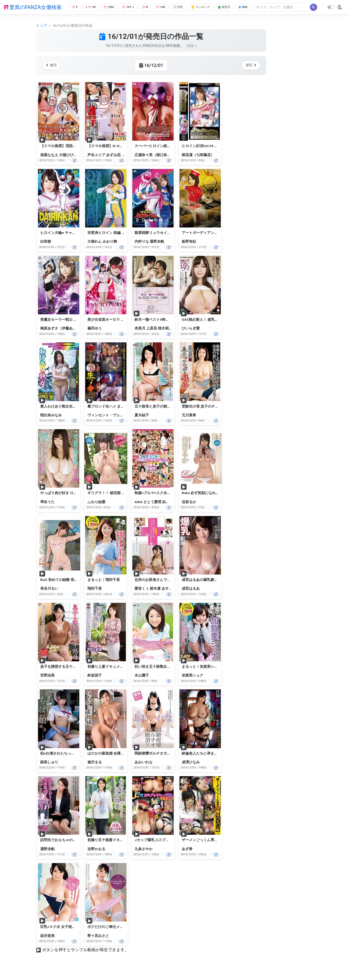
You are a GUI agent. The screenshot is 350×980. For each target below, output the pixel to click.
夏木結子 (142, 424)
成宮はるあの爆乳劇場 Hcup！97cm (211, 588)
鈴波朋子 (95, 684)
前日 (52, 74)
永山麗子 (142, 684)
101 (128, 6)
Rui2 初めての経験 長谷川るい (64, 588)
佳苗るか (189, 510)
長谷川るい (49, 597)
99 (88, 6)
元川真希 (189, 424)
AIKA (139, 510)
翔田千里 (95, 597)
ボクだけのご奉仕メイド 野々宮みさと (118, 935)
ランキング (206, 6)
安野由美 (47, 684)
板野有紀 (189, 250)
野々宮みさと (98, 944)
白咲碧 (46, 250)
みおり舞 (110, 250)
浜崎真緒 (169, 510)
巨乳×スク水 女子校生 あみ (62, 935)
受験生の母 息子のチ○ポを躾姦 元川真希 (214, 415)
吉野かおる (96, 857)
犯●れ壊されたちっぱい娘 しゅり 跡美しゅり (76, 762)
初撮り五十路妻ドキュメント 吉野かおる (120, 849)
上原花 (152, 337)
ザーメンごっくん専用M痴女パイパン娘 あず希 (220, 849)
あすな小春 (171, 597)
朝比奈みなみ (51, 424)
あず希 (187, 857)
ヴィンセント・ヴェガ (105, 424)
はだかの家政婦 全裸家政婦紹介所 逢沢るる (123, 762)
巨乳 (181, 6)
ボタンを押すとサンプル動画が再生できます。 (85, 958)
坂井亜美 (47, 944)
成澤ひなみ (191, 771)
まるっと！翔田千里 (104, 588)
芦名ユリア (96, 163)
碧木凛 (155, 597)
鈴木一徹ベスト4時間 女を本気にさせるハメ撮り (174, 328)
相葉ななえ (49, 163)
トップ (41, 34)
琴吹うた (47, 510)
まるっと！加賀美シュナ (202, 675)
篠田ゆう (95, 337)
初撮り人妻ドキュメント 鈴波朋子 (115, 675)
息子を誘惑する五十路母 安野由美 (68, 675)
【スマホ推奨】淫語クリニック (65, 154)
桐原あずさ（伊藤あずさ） (62, 337)
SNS (252, 6)
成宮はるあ (191, 597)
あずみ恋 (113, 163)
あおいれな (144, 771)
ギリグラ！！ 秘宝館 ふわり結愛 (114, 502)
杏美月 (140, 337)
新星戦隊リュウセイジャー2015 (160, 241)
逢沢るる (95, 771)
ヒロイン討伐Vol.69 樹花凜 (203, 154)
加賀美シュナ (193, 684)
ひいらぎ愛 (191, 337)
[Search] (94, 17)
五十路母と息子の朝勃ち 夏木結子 (162, 415)
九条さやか (144, 857)
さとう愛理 (152, 510)
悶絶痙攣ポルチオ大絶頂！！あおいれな (167, 762)
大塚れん (95, 250)
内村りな (142, 250)
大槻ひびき (68, 163)
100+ (107, 6)
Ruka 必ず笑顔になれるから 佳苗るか (212, 502)
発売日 (232, 6)
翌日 (250, 74)
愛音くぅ (142, 597)
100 (162, 6)
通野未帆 (157, 250)
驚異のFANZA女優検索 (33, 12)
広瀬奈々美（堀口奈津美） (156, 163)
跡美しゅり (49, 771)
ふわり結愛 (96, 510)
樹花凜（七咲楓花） (198, 163)
